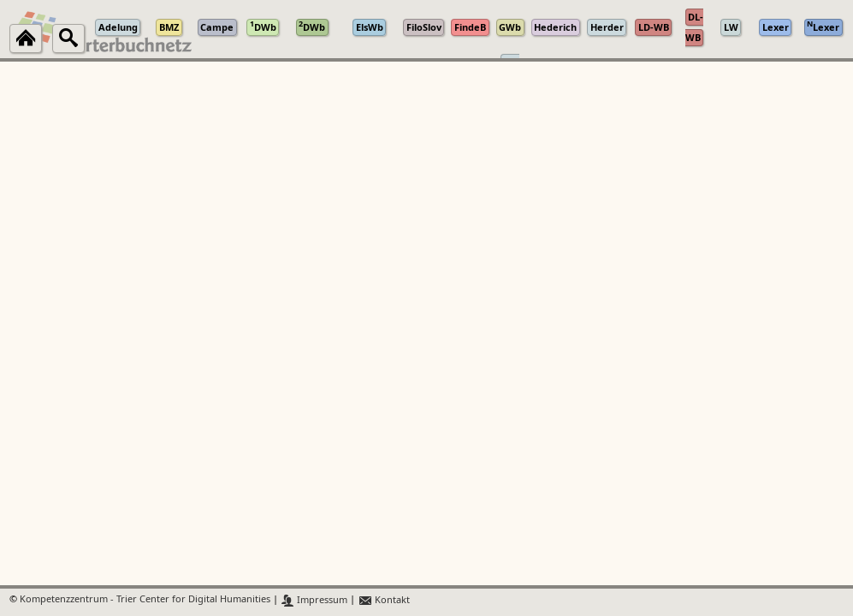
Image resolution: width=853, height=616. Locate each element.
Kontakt (384, 600)
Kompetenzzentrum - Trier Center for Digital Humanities (145, 600)
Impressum (314, 600)
